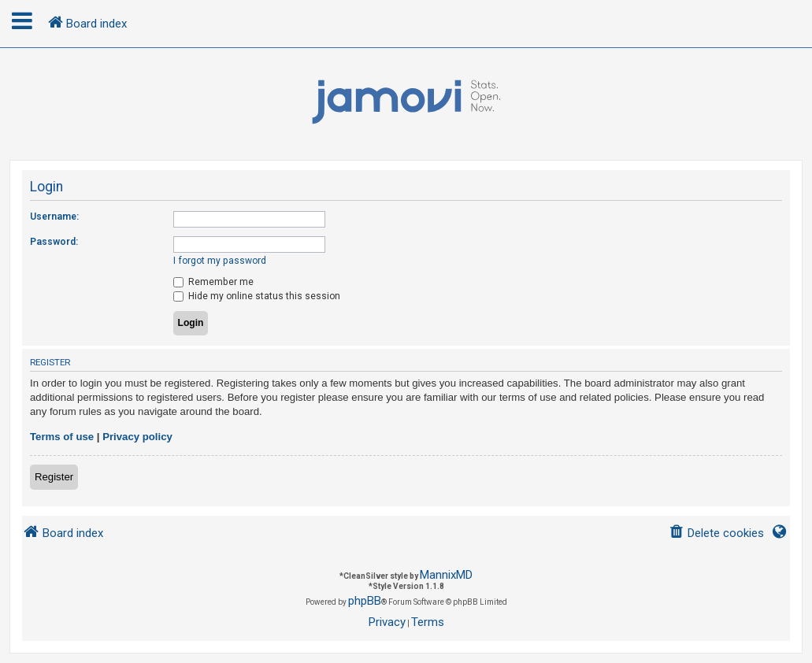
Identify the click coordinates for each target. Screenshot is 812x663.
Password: (54, 242)
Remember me (213, 282)
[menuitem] (716, 533)
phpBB (365, 601)
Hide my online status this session (257, 296)
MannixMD (446, 575)
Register (54, 477)
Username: (54, 217)
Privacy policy (137, 437)
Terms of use (62, 437)
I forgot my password (220, 261)
